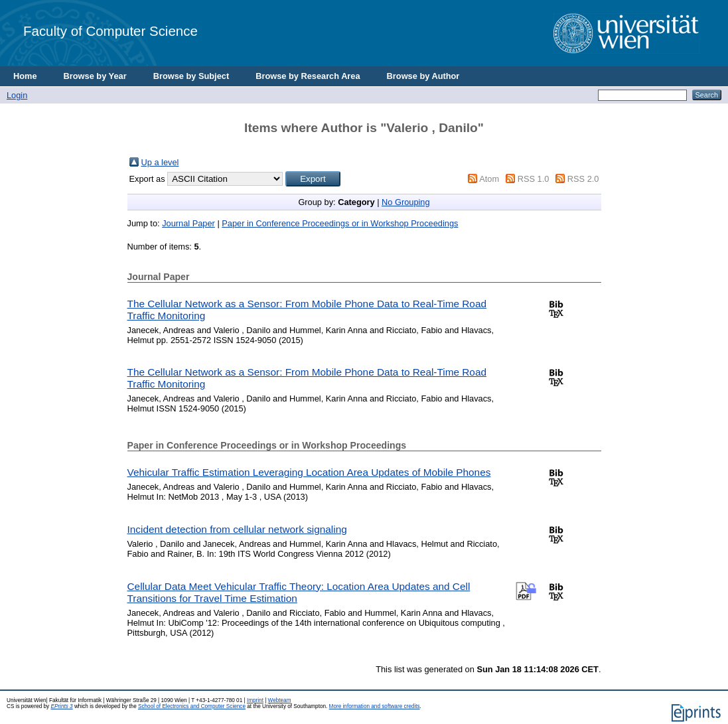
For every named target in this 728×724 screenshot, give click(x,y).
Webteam (280, 700)
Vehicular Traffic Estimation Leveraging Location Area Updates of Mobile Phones (309, 472)
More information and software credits (375, 706)
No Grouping (406, 202)
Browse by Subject (191, 76)
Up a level (160, 162)
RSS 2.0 (583, 179)
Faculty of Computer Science (110, 31)
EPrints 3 (61, 706)
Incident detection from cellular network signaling (237, 529)
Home (25, 76)
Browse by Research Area (308, 76)
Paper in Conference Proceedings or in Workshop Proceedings (340, 223)
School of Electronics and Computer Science (192, 706)
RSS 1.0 (534, 179)
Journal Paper (188, 223)
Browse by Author (423, 76)
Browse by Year (95, 76)
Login (17, 95)
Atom (489, 179)
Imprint (255, 700)
